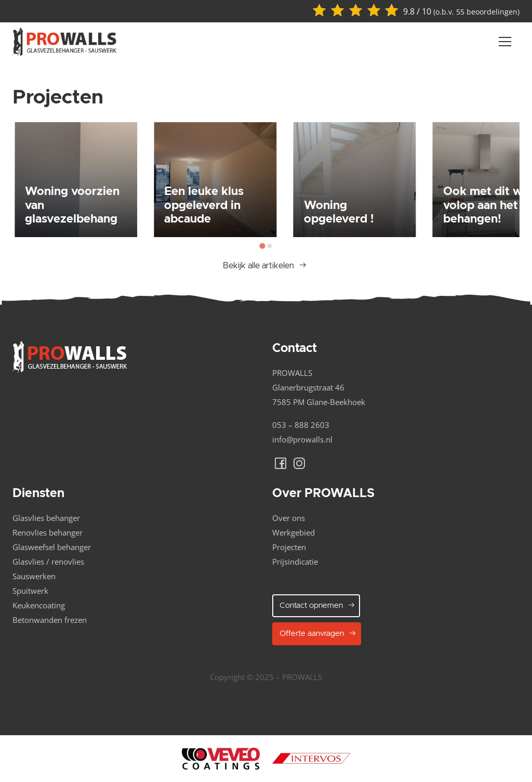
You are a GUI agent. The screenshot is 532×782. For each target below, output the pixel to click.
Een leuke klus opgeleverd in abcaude (204, 205)
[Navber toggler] (505, 42)
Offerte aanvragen (318, 633)
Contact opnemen (317, 605)
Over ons (289, 518)
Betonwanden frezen (50, 620)
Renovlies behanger (48, 532)
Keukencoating (39, 605)
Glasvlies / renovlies (48, 562)
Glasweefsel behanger (52, 547)
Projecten (289, 547)
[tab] (262, 246)
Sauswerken (34, 576)
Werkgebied (294, 532)
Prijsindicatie (295, 562)
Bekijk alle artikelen (265, 265)
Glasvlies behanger (46, 518)
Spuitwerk (30, 591)
